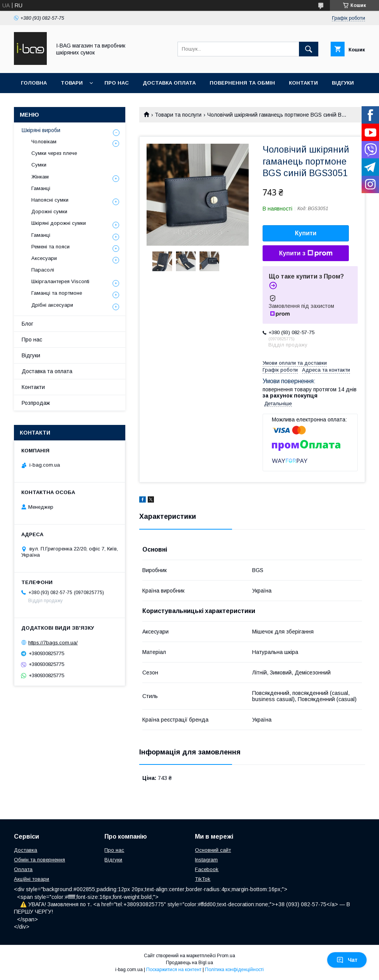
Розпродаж (36, 403)
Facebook (207, 869)
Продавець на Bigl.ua (189, 963)
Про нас (117, 83)
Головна (34, 83)
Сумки (39, 165)
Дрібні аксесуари (52, 305)
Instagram (206, 860)
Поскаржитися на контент (174, 970)
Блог (27, 324)
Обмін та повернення (39, 860)
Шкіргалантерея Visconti (60, 281)
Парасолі (43, 270)
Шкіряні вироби (41, 130)
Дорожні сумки (49, 211)
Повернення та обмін (242, 83)
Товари (72, 83)
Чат (347, 960)
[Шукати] (309, 49)
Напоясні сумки (50, 200)
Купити (306, 233)
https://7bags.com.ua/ (53, 643)
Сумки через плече (54, 153)
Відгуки (343, 83)
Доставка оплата (169, 83)
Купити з (306, 253)
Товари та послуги (178, 115)
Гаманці (41, 188)
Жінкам (40, 177)
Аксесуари (44, 258)
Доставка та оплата (47, 371)
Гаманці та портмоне (57, 293)
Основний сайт (213, 850)
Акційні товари (32, 879)
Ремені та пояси (50, 247)
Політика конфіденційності (234, 970)
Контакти (303, 83)
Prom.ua (226, 956)
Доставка (26, 850)
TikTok (203, 879)
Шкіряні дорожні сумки (59, 223)
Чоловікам (44, 142)
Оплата (23, 869)
